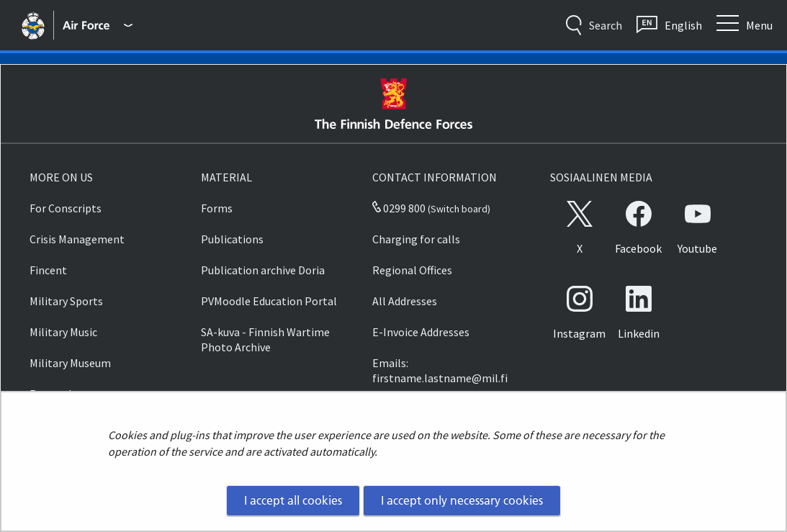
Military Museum (70, 363)
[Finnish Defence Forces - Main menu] (97, 25)
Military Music (63, 332)
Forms (217, 208)
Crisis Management (77, 239)
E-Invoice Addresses (421, 332)
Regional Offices (412, 270)
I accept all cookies (293, 500)
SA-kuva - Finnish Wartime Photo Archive (265, 339)
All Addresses (405, 301)
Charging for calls (416, 239)
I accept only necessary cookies (462, 500)
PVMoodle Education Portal (269, 301)
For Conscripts (66, 208)
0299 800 (399, 208)
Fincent (48, 270)
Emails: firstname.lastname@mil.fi (440, 370)
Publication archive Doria (263, 270)
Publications (232, 239)
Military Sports (66, 301)
